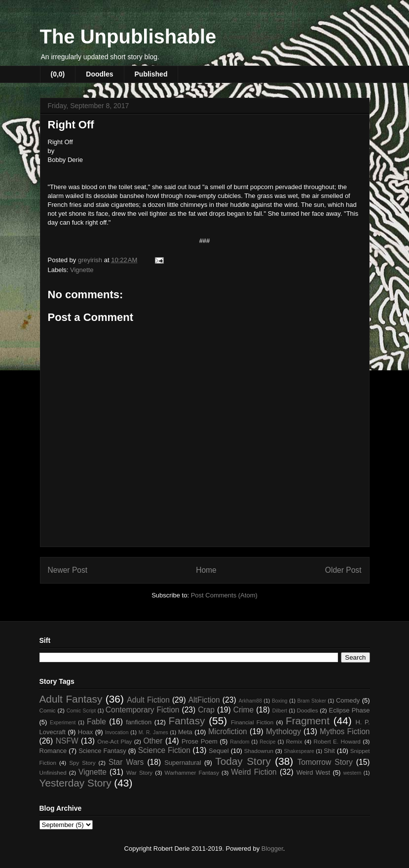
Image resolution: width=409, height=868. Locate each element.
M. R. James (153, 732)
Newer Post (68, 570)
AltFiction (204, 700)
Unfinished (53, 772)
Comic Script (81, 711)
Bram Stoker (312, 701)
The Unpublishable (128, 37)
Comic (48, 710)
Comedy (348, 700)
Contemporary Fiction (143, 710)
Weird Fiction (254, 772)
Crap (206, 710)
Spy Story (82, 763)
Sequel (219, 751)
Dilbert (280, 711)
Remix (294, 741)
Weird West (313, 772)
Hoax (85, 732)
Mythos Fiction (345, 731)
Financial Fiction (252, 722)
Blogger (272, 848)
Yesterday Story (75, 783)
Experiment (63, 723)
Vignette (82, 270)
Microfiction (228, 731)
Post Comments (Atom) (224, 595)
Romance (53, 751)
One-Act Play (114, 741)
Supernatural (183, 763)
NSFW (67, 741)
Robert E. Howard (337, 741)
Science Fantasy (102, 751)
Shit (329, 751)
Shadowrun (259, 751)
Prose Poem (200, 741)
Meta (185, 732)
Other (153, 741)
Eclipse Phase (350, 710)
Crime (244, 710)
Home (206, 570)
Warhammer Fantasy (192, 772)
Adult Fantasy (71, 699)
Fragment (308, 721)
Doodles (99, 74)
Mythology (283, 731)
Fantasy (186, 721)
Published (151, 74)
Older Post (343, 570)
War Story (139, 772)
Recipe (267, 742)
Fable (96, 722)
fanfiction (139, 722)
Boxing (280, 701)
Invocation (117, 732)
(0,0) (58, 74)
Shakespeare (299, 751)
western (352, 773)
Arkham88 (250, 701)
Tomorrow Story (325, 762)
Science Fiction (164, 750)
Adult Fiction (148, 700)
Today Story (243, 761)
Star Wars (126, 762)
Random (240, 742)
